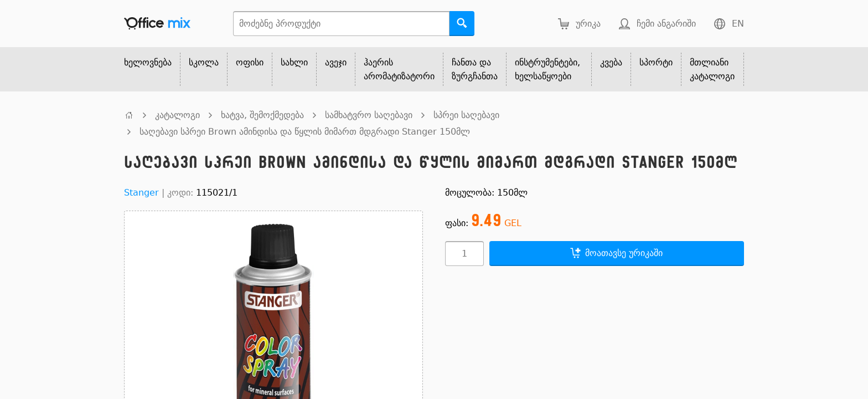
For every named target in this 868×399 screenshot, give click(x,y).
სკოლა (204, 62)
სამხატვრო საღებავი (369, 115)
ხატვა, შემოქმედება (262, 115)
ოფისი (250, 62)
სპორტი (656, 62)
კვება (611, 62)
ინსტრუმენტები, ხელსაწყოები (547, 69)
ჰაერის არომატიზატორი (399, 69)
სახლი (294, 62)
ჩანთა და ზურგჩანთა (475, 69)
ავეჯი (336, 62)
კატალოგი (177, 115)
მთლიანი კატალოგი (712, 69)
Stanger (141, 193)
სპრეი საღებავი (466, 115)
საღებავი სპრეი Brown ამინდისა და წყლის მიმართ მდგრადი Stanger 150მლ (305, 132)
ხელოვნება (148, 62)
